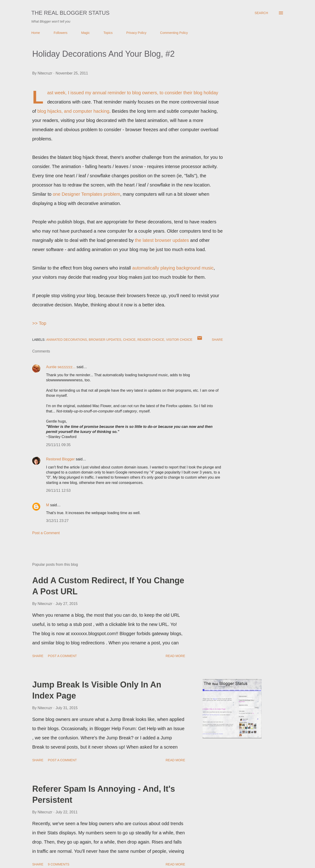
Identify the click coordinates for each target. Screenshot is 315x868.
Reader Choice (151, 340)
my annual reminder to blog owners (121, 93)
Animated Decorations (67, 340)
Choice (129, 340)
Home (36, 33)
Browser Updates (105, 340)
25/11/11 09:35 (58, 445)
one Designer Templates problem (86, 194)
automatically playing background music (173, 268)
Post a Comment (46, 533)
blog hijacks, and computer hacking (73, 111)
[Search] (261, 13)
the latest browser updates (162, 240)
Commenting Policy (174, 33)
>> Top (39, 323)
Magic (85, 33)
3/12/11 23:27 (57, 521)
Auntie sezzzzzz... (61, 367)
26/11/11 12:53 (58, 490)
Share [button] (217, 340)
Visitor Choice (179, 340)
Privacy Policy (136, 33)
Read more (175, 656)
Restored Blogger (60, 459)
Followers (61, 33)
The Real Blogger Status (70, 13)
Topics (108, 33)
